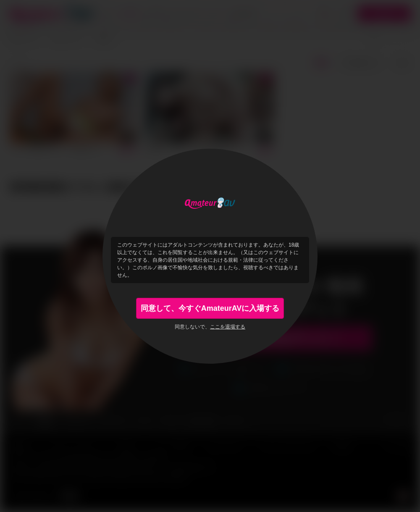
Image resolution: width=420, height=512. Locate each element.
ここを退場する (228, 327)
